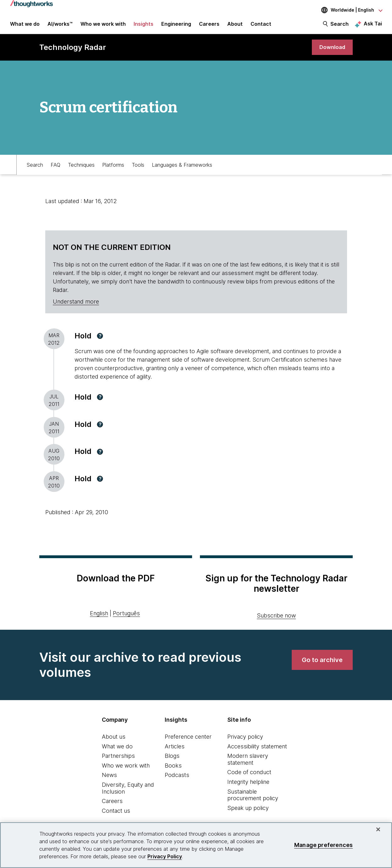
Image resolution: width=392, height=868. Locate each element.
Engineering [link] (176, 26)
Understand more (76, 306)
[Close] (378, 829)
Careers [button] (209, 26)
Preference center (188, 741)
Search (340, 26)
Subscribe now (276, 620)
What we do (117, 750)
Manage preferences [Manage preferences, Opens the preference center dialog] (323, 845)
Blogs (172, 760)
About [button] (235, 26)
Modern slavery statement (248, 763)
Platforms (113, 168)
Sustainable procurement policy (253, 799)
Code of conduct (249, 776)
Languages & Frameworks (182, 168)
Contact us (116, 815)
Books (173, 770)
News (109, 779)
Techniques (81, 168)
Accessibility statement (257, 750)
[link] (331, 51)
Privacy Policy (165, 856)
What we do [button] (25, 26)
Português (126, 617)
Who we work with (126, 770)
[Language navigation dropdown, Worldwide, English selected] (347, 10)
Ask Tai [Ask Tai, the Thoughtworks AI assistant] (373, 25)
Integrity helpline (248, 786)
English (99, 617)
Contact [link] (261, 26)
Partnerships (118, 760)
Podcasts (177, 779)
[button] (100, 340)
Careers (112, 805)
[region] (196, 845)
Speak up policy (248, 812)
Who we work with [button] (103, 26)
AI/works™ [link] (60, 26)
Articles (175, 750)
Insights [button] (144, 26)
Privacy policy (245, 741)
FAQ (55, 168)
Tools (138, 168)
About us (114, 741)
